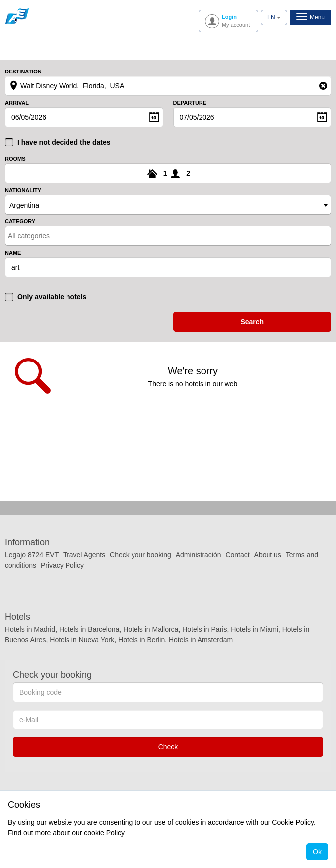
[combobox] (168, 205)
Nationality (23, 190)
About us (268, 555)
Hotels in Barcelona (89, 629)
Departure (190, 103)
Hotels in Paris (204, 629)
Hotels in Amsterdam (201, 640)
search (252, 322)
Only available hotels (52, 297)
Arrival (17, 103)
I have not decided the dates (64, 142)
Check (168, 747)
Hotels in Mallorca (151, 629)
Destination (23, 72)
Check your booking (140, 555)
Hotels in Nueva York (82, 640)
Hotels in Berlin (141, 640)
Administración (200, 555)
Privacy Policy (62, 565)
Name (13, 253)
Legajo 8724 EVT (32, 555)
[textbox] (51, 236)
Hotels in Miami (255, 629)
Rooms (15, 159)
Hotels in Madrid (30, 629)
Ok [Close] (317, 852)
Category (20, 222)
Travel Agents (84, 555)
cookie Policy (104, 833)
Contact (237, 555)
